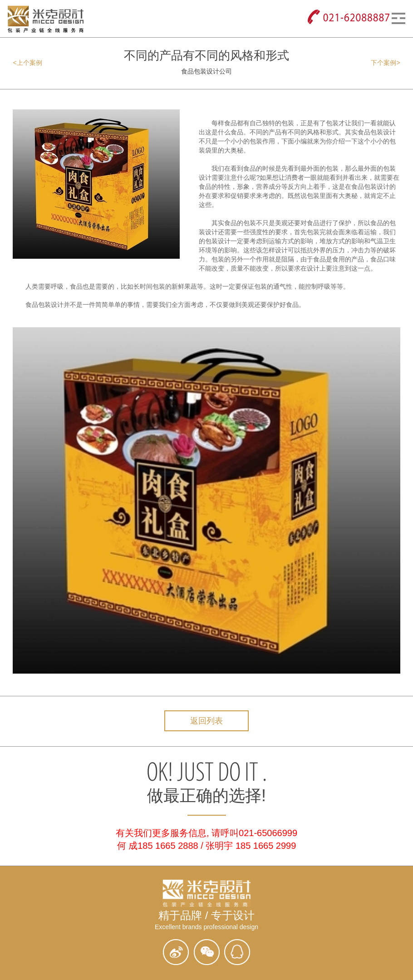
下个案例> (385, 63)
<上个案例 (27, 63)
